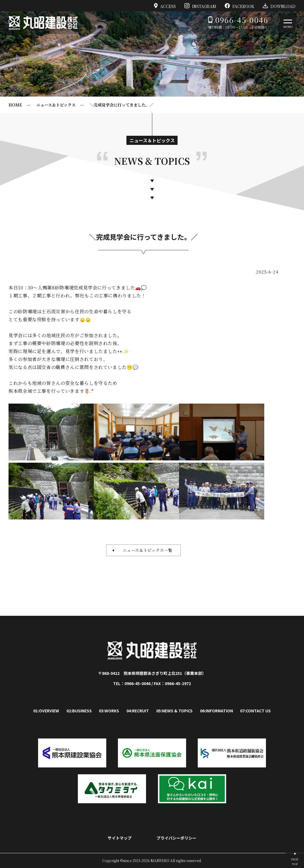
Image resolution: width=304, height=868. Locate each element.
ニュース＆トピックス (56, 105)
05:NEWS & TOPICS (174, 711)
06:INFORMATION (216, 711)
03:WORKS (109, 711)
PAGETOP (295, 861)
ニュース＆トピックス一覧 (145, 550)
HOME (15, 105)
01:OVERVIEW (46, 711)
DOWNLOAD (279, 6)
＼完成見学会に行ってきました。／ (122, 105)
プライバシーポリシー (176, 838)
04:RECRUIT (138, 711)
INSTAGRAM (200, 6)
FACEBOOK (240, 6)
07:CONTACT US (255, 711)
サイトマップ (120, 838)
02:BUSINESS (79, 711)
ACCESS (165, 6)
